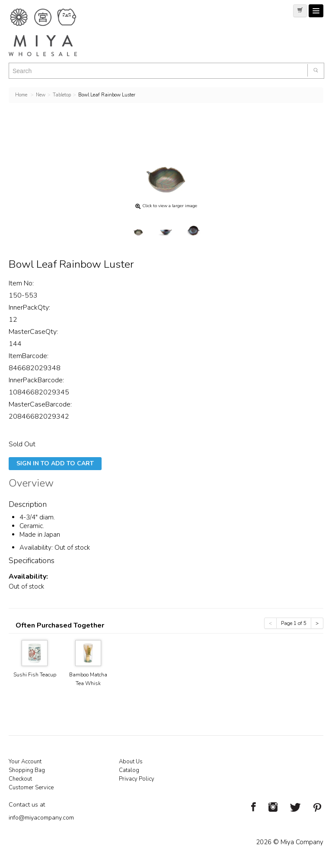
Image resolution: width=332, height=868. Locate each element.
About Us (131, 762)
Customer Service (31, 788)
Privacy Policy (137, 779)
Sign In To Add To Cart (55, 463)
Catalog (129, 770)
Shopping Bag (27, 770)
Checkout (20, 779)
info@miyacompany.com (41, 818)
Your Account (25, 762)
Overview (31, 484)
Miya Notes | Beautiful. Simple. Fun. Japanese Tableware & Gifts (52, 32)
